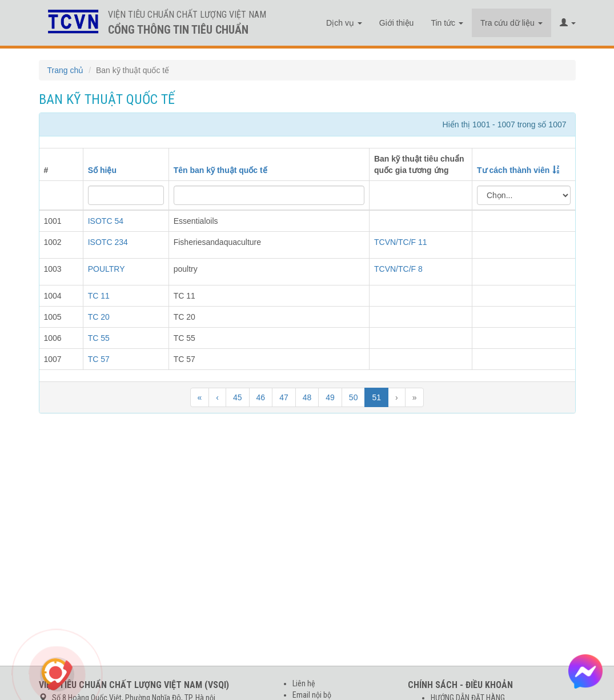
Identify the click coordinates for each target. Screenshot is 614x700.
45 (238, 397)
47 (284, 397)
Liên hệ (304, 683)
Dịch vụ (344, 23)
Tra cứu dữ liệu (511, 23)
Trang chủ (66, 70)
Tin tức (447, 23)
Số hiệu (102, 170)
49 (330, 397)
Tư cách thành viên (513, 170)
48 (307, 397)
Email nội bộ (312, 695)
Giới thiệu (397, 23)
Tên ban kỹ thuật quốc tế (220, 170)
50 (354, 397)
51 (376, 397)
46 (261, 397)
